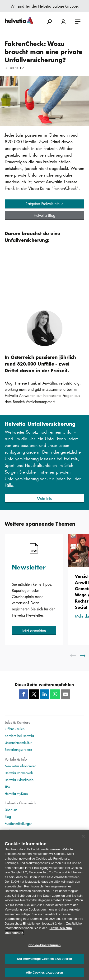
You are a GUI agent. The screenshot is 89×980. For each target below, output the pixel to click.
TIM (7, 787)
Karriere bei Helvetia (19, 736)
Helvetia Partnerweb (19, 773)
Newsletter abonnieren (21, 766)
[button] (44, 204)
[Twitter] (34, 694)
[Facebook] (23, 694)
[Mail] (66, 694)
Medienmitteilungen (19, 823)
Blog (8, 817)
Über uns (11, 810)
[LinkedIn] (45, 694)
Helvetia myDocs (16, 793)
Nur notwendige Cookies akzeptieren (45, 962)
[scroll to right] (85, 656)
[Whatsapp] (55, 694)
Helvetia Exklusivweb (19, 780)
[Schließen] (83, 839)
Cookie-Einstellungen (45, 948)
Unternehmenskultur (18, 742)
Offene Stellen (15, 729)
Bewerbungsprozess (19, 749)
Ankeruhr (11, 830)
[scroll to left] (76, 656)
